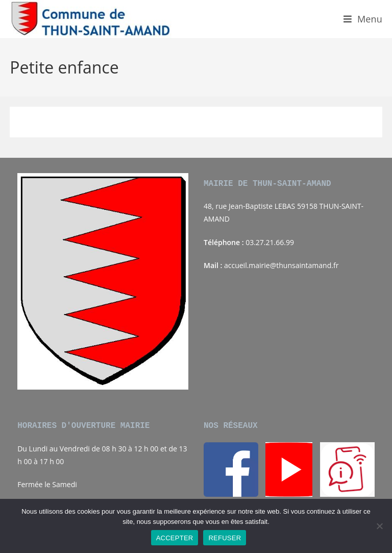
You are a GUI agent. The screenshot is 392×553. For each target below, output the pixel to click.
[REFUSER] (379, 526)
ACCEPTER (175, 538)
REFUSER (225, 538)
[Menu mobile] (363, 19)
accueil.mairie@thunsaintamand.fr (281, 265)
